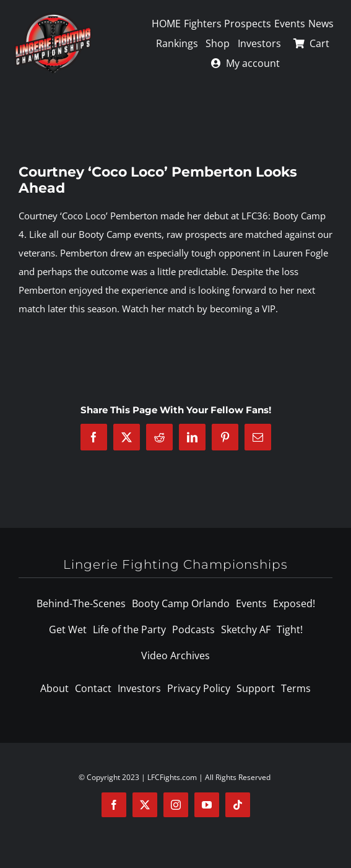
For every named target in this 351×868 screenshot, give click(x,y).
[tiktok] (238, 805)
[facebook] (114, 805)
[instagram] (176, 805)
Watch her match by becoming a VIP (199, 309)
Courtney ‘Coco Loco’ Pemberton (88, 216)
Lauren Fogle (301, 253)
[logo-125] (53, 17)
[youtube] (207, 805)
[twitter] (145, 805)
